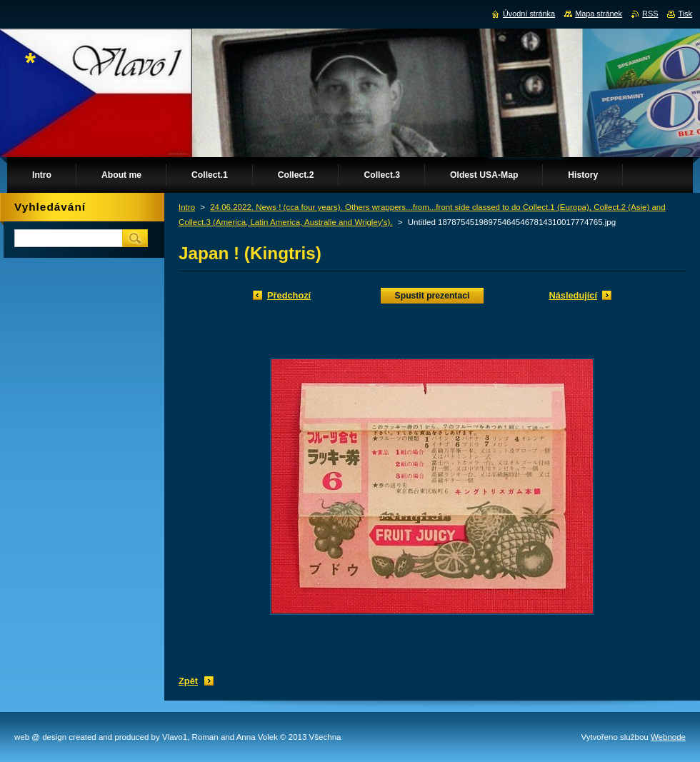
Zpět (188, 681)
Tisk (685, 14)
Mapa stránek (599, 14)
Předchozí (289, 295)
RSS (650, 14)
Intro (187, 207)
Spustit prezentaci (432, 296)
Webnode (668, 737)
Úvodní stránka (529, 14)
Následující (573, 295)
